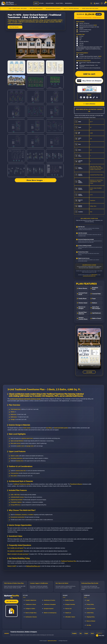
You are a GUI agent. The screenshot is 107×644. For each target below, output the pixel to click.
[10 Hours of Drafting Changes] (84, 30)
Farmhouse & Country (49, 600)
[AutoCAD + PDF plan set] (83, 23)
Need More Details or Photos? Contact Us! (89, 110)
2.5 (91, 150)
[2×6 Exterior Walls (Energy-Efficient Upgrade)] (89, 56)
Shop (36, 3)
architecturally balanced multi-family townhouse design (25, 399)
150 (91, 139)
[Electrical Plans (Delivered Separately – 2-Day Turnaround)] (89, 66)
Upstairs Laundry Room (96, 170)
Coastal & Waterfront (31, 600)
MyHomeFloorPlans (52, 641)
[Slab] (79, 40)
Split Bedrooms (94, 182)
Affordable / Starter (70, 617)
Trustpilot (74, 633)
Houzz (92, 633)
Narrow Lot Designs (82, 308)
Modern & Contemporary (50, 613)
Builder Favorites (70, 600)
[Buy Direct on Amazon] (89, 81)
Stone (95, 206)
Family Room (93, 168)
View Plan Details (14, 27)
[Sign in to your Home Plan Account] (96, 3)
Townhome (93, 200)
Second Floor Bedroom (83, 313)
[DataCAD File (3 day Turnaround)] (87, 25)
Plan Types (60, 3)
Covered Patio (96, 294)
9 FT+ (91, 195)
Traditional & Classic (31, 604)
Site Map (89, 625)
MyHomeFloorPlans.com (33, 566)
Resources (69, 3)
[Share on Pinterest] (87, 97)
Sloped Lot (68, 613)
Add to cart (89, 74)
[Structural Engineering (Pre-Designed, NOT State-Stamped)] (89, 28)
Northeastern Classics (31, 617)
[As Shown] (80, 36)
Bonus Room (100, 168)
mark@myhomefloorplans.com (89, 276)
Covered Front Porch (95, 175)
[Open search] (91, 3)
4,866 (91, 133)
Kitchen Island (93, 188)
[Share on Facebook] (81, 97)
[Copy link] (94, 97)
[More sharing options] (97, 97)
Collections (50, 3)
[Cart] (105, 3)
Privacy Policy (90, 604)
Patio (102, 175)
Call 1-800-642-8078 (11, 601)
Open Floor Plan (94, 167)
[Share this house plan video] (89, 372)
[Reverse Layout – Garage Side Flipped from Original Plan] (89, 63)
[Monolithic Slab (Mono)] (83, 42)
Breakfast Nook (95, 288)
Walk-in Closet (97, 318)
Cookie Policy (90, 613)
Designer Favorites (70, 604)
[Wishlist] (102, 3)
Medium (95, 303)
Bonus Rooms (83, 288)
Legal (88, 600)
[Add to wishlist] (89, 104)
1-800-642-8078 (94, 275)
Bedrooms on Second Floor (96, 180)
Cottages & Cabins (30, 609)
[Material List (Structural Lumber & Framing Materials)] (89, 68)
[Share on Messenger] (84, 97)
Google (86, 633)
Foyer (100, 167)
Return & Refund (91, 621)
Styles (42, 3)
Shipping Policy (91, 617)
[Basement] (80, 45)
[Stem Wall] (80, 43)
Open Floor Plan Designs (96, 308)
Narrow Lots (68, 609)
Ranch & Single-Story (31, 613)
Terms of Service (91, 609)
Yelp (81, 633)
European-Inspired (49, 609)
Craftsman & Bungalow (50, 604)
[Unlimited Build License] (83, 32)
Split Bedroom (97, 313)
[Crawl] (79, 38)
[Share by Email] (91, 97)
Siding (92, 206)
